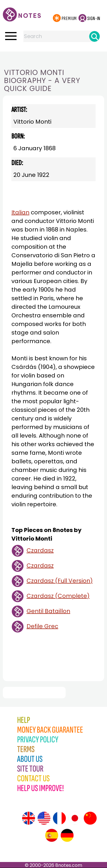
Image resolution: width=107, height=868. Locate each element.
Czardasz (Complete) (58, 596)
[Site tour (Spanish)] (52, 835)
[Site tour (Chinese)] (90, 818)
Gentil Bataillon (48, 611)
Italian (20, 212)
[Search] (94, 36)
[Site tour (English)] (29, 818)
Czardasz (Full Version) (60, 581)
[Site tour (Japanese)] (75, 818)
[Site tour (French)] (59, 818)
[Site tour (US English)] (44, 818)
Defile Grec (42, 626)
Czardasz (40, 550)
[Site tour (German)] (67, 835)
